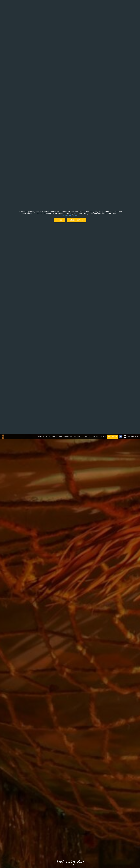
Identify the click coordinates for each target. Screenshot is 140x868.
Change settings (77, 220)
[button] (134, 437)
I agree (59, 220)
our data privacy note (70, 216)
